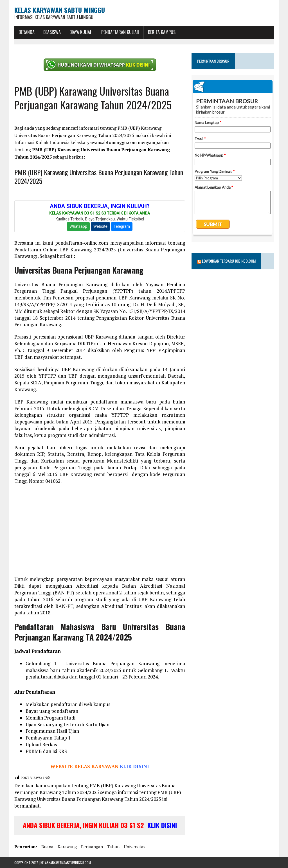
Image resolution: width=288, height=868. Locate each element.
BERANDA (27, 32)
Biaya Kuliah (81, 32)
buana (47, 847)
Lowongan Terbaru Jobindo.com (229, 261)
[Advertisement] (100, 530)
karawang (67, 847)
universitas (135, 847)
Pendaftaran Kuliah (120, 32)
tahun (113, 847)
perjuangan (92, 847)
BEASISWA (52, 32)
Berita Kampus (162, 32)
